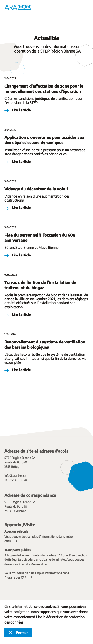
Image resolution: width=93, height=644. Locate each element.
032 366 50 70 (18, 480)
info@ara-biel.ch (15, 476)
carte (8, 541)
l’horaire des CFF (15, 577)
